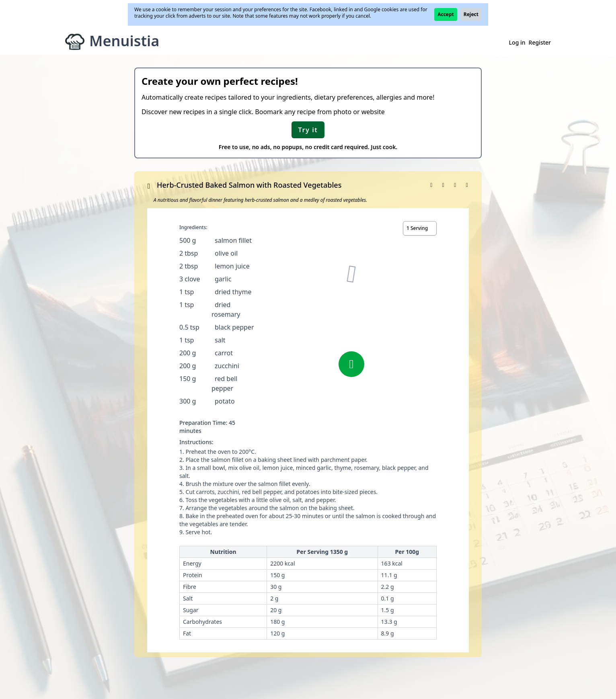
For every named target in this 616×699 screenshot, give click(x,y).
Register (540, 42)
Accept (446, 14)
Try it (308, 130)
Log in (517, 42)
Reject (471, 14)
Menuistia (124, 41)
